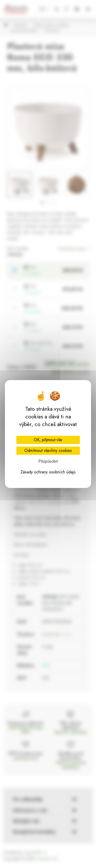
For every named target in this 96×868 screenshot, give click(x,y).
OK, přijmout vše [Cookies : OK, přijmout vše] (48, 440)
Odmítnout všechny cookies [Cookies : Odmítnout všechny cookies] (48, 451)
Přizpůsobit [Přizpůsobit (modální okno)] (48, 461)
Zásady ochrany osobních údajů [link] (48, 472)
